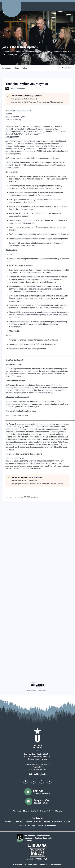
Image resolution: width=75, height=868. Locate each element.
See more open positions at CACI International (22, 497)
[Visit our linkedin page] (49, 781)
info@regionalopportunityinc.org (38, 764)
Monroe (22, 826)
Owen (40, 826)
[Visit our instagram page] (34, 781)
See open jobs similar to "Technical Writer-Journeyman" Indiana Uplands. (37, 102)
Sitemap (58, 811)
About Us (17, 811)
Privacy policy (32, 691)
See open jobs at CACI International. (24, 99)
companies (6, 68)
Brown (8, 821)
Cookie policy (42, 691)
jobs (17, 68)
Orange (32, 826)
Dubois (37, 821)
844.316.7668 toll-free (38, 770)
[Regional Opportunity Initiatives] (11, 6)
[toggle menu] (70, 7)
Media (26, 811)
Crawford (18, 821)
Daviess (28, 821)
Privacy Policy (46, 811)
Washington (51, 826)
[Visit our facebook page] (26, 781)
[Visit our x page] (41, 781)
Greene (47, 821)
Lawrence (57, 821)
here (12, 450)
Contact (34, 811)
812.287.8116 (37, 767)
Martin (67, 821)
